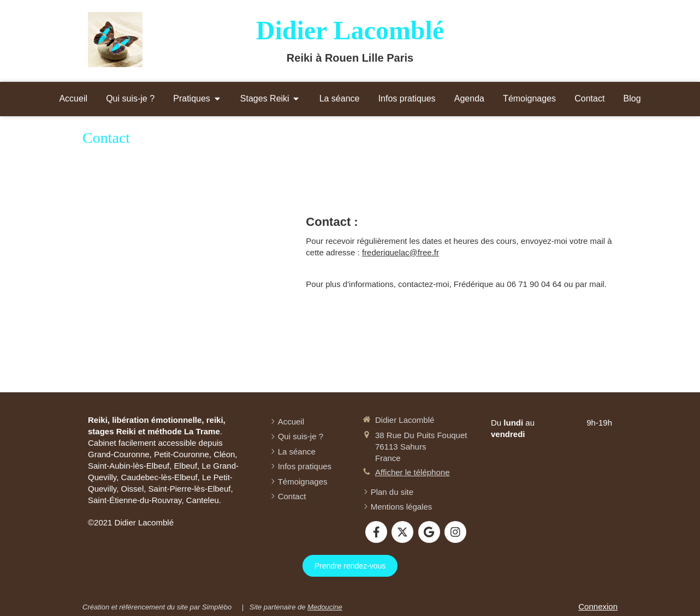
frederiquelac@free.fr (401, 252)
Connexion (598, 606)
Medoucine (325, 607)
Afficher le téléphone (413, 472)
